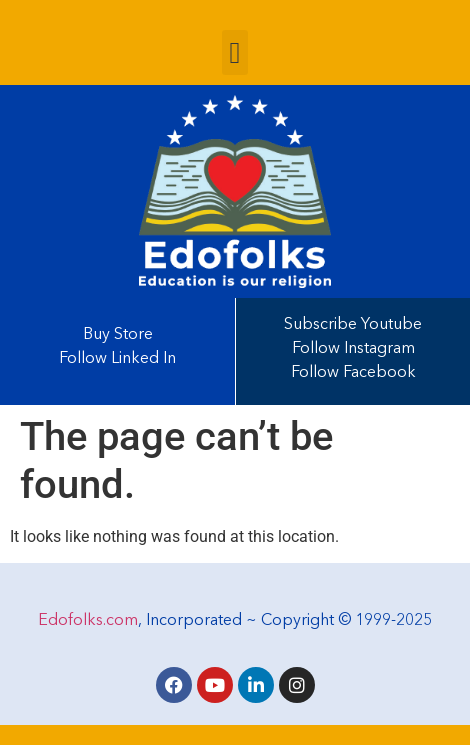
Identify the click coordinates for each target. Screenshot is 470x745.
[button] (235, 52)
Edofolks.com (88, 621)
